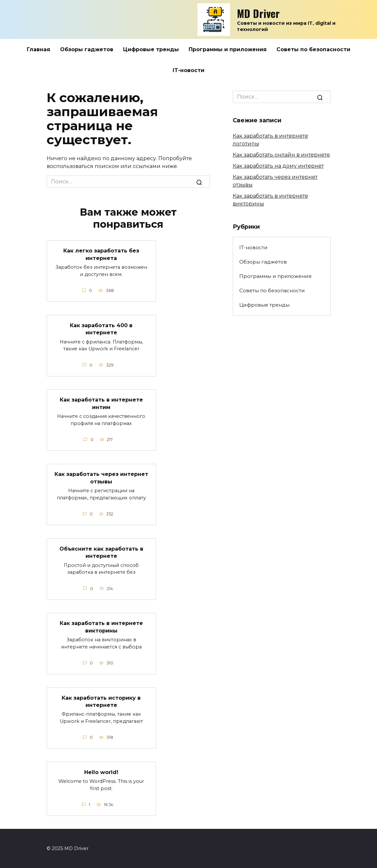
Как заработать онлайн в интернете (281, 155)
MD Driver (258, 13)
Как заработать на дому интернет (278, 166)
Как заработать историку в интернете (101, 701)
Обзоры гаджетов (87, 49)
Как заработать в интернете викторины (101, 626)
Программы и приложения (228, 49)
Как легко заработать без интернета (101, 254)
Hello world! (101, 772)
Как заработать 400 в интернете (101, 329)
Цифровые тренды (151, 49)
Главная (39, 49)
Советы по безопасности (313, 49)
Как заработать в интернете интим (101, 403)
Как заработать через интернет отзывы (101, 478)
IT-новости (188, 70)
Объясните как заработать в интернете (101, 552)
